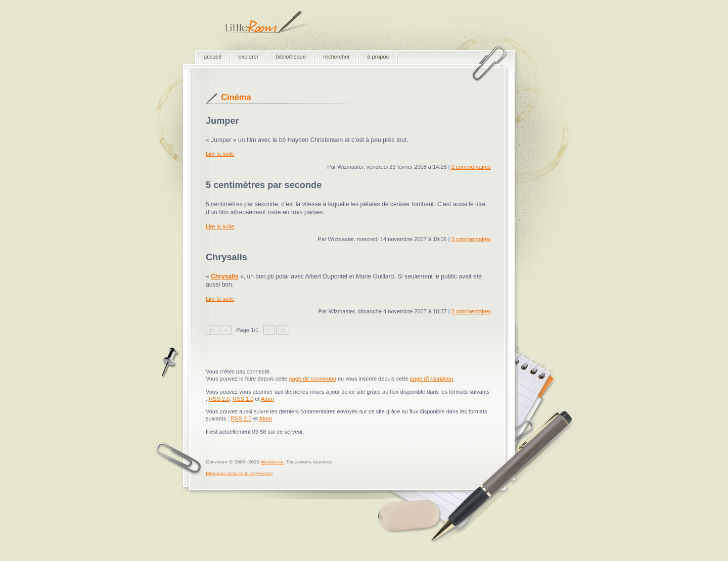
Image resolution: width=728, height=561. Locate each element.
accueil (212, 57)
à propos (378, 57)
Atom (267, 399)
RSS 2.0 (219, 399)
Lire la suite (220, 154)
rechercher (336, 57)
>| (282, 330)
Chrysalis (225, 276)
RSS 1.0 (243, 399)
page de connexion (313, 379)
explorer (249, 57)
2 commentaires (471, 167)
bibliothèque (291, 57)
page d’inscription (432, 379)
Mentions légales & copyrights (239, 473)
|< (212, 330)
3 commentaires (471, 239)
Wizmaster (272, 462)
